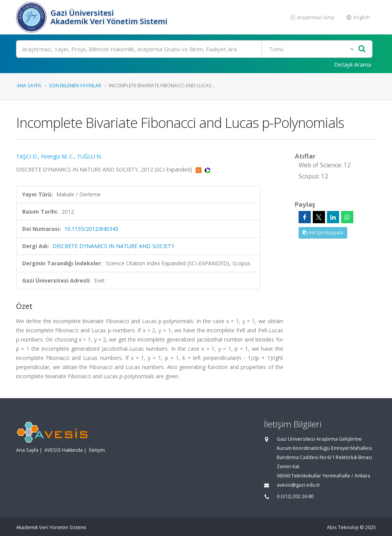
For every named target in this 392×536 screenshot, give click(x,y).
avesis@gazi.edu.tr (298, 485)
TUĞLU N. (89, 156)
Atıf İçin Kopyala (323, 233)
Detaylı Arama (353, 64)
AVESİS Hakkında (64, 450)
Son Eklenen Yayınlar (75, 85)
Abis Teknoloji (343, 527)
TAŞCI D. (27, 156)
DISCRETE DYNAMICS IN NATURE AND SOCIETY (113, 246)
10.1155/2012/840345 (91, 229)
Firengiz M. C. (57, 156)
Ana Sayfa (29, 85)
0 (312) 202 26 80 (295, 496)
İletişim (97, 450)
